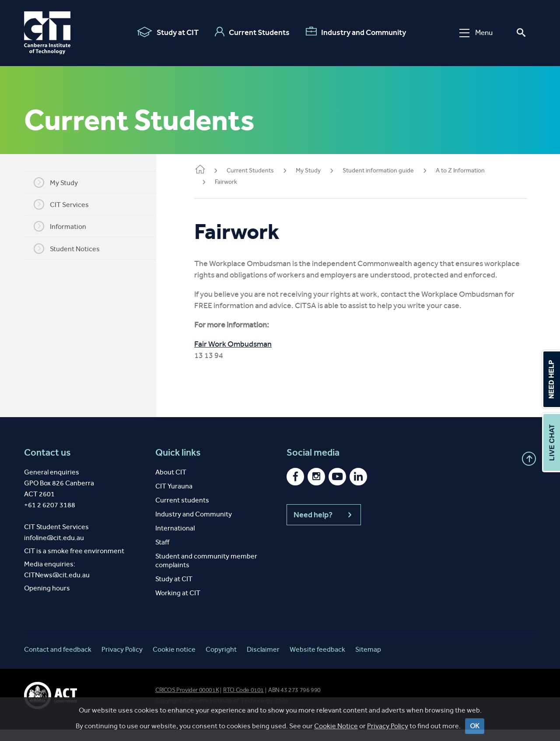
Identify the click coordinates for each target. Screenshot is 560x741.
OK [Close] (475, 726)
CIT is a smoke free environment (74, 562)
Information (66, 226)
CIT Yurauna (174, 497)
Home (211, 170)
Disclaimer (263, 661)
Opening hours (47, 599)
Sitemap (368, 661)
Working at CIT (178, 604)
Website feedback (317, 661)
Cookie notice (174, 661)
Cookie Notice (336, 726)
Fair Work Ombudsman (244, 355)
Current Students (252, 32)
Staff (162, 553)
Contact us (47, 464)
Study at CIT (168, 32)
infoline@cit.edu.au (54, 549)
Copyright (221, 661)
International (175, 539)
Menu (476, 33)
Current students (182, 511)
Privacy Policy (388, 726)
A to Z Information (472, 170)
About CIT (171, 483)
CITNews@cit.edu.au (57, 586)
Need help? (324, 526)
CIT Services (67, 204)
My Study (61, 183)
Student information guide (390, 170)
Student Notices (72, 249)
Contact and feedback (58, 661)
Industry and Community (356, 32)
